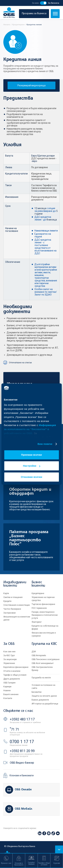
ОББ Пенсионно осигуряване (46, 659)
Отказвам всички (32, 477)
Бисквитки (37, 692)
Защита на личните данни (44, 696)
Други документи (12, 679)
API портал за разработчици (45, 704)
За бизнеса (54, 3)
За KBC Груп (9, 655)
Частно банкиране (12, 609)
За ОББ (9, 644)
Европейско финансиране (16, 667)
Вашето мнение (11, 694)
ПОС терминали (39, 608)
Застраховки (9, 613)
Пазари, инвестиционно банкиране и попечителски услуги (45, 615)
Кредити (7, 601)
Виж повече (45, 444)
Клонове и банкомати (22, 775)
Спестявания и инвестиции (17, 605)
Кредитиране (38, 593)
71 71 (14, 729)
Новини (7, 691)
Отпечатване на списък (20, 363)
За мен (35, 3)
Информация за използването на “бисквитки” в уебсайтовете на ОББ (30, 429)
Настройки (32, 466)
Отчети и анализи (12, 671)
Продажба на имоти (41, 678)
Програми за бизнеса (34, 14)
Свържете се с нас (18, 711)
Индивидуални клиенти (15, 584)
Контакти (8, 698)
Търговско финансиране (43, 604)
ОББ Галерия (9, 683)
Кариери (7, 687)
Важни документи (40, 700)
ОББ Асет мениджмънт (43, 663)
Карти (6, 593)
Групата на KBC (44, 644)
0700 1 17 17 (22, 742)
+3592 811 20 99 (22, 751)
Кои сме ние (9, 652)
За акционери (10, 659)
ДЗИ (34, 652)
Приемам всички (32, 455)
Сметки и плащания (13, 597)
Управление (9, 663)
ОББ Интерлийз (39, 655)
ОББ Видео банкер (22, 763)
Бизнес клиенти (38, 584)
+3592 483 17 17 (22, 719)
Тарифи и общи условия (15, 675)
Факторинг (37, 622)
